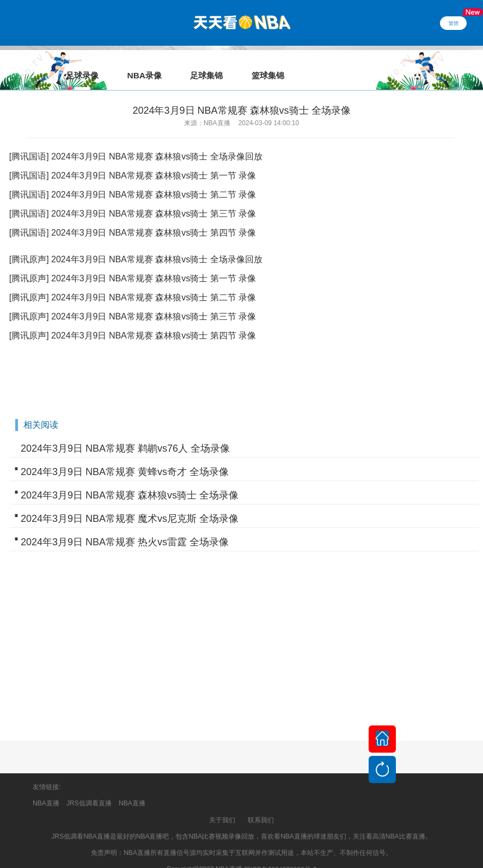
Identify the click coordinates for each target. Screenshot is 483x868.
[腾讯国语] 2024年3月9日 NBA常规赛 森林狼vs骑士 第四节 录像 (133, 217)
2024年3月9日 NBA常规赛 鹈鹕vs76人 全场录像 (125, 433)
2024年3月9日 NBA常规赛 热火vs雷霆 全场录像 (125, 527)
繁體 (454, 23)
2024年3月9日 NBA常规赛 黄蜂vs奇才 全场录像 (125, 457)
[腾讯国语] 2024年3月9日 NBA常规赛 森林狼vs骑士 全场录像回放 (136, 141)
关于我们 (222, 805)
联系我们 (261, 805)
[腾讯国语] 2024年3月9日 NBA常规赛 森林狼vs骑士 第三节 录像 (133, 198)
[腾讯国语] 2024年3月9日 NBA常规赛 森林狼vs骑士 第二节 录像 (133, 179)
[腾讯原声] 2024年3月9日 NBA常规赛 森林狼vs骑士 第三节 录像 (133, 301)
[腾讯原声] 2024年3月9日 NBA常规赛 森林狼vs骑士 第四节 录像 (133, 320)
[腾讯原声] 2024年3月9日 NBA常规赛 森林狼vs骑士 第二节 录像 (133, 282)
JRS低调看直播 (89, 788)
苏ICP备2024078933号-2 (280, 854)
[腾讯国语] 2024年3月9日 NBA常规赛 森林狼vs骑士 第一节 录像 (133, 160)
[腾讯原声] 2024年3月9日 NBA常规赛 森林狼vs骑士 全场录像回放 (136, 244)
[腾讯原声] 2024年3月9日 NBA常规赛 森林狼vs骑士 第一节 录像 (133, 263)
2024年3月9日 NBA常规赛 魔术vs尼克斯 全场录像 (130, 503)
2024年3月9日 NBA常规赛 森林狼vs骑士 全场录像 (130, 480)
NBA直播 (46, 788)
